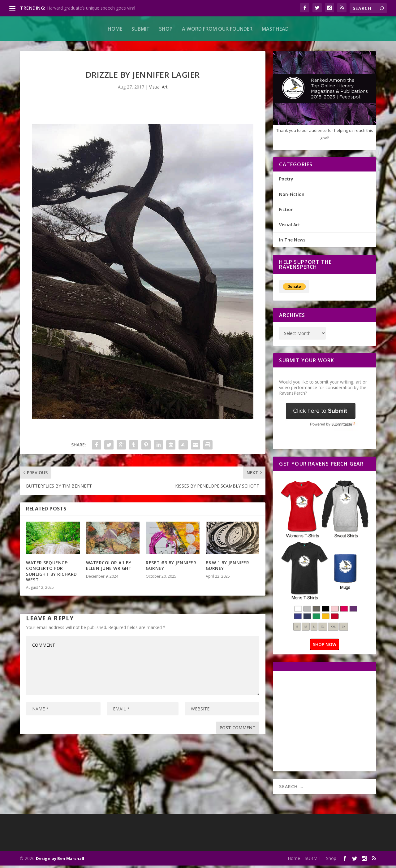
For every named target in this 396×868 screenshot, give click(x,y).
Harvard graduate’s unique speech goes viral (91, 8)
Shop (166, 29)
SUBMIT (141, 29)
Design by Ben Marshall (60, 861)
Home (115, 29)
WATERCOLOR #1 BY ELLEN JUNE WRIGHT (109, 568)
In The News (292, 242)
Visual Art (158, 89)
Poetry (286, 181)
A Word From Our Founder (217, 29)
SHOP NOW (325, 647)
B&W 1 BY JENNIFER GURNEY (228, 568)
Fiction (286, 212)
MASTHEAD (275, 29)
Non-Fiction (292, 197)
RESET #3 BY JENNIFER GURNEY (171, 568)
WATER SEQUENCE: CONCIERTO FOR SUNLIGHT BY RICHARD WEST (52, 574)
